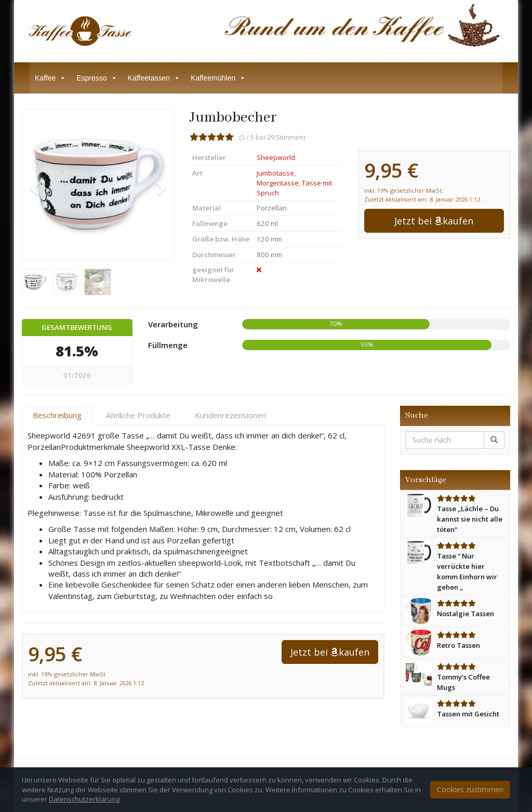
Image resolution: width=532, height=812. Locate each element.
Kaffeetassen (154, 78)
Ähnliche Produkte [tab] (138, 415)
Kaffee (50, 78)
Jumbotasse (275, 173)
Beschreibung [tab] (57, 415)
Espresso (97, 78)
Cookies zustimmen (470, 789)
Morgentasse (278, 183)
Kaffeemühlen (218, 78)
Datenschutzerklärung (84, 799)
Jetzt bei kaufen (434, 221)
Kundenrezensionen (230, 415)
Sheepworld (276, 157)
